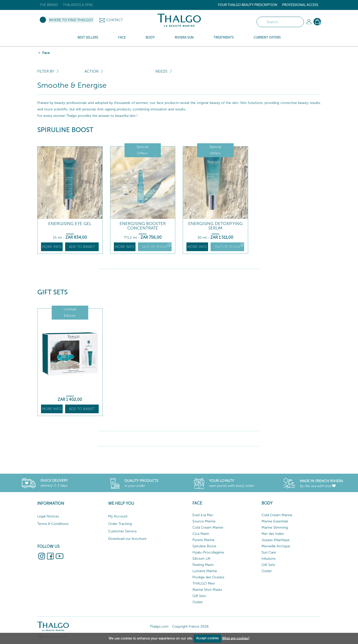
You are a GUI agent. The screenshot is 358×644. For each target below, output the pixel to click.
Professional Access (300, 5)
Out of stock (157, 246)
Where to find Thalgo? (71, 20)
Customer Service (122, 531)
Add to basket (82, 247)
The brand (49, 5)
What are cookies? (236, 638)
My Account (118, 516)
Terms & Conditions (53, 524)
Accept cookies (207, 638)
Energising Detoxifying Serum (215, 226)
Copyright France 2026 (190, 626)
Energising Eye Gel (70, 224)
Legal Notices (48, 516)
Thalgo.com (159, 626)
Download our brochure (127, 539)
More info (52, 247)
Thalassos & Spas (78, 5)
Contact (114, 20)
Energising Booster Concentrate (143, 226)
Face (46, 53)
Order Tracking (120, 524)
